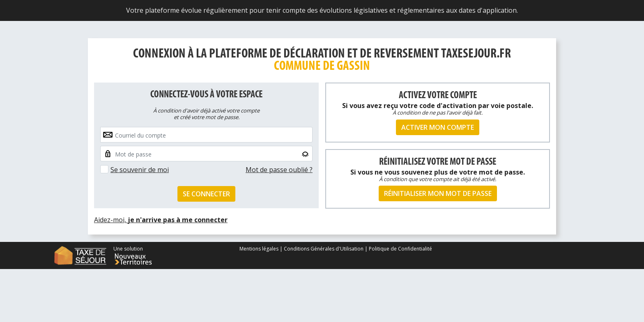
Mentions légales (260, 249)
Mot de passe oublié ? (279, 170)
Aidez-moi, (161, 220)
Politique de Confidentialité (400, 249)
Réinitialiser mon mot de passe (438, 193)
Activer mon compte (438, 127)
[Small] (206, 154)
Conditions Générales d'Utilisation (324, 249)
